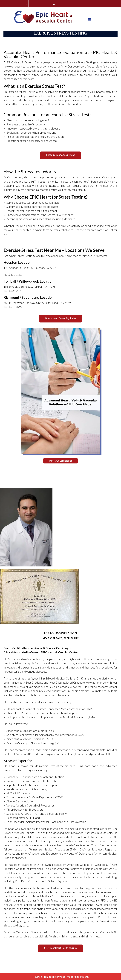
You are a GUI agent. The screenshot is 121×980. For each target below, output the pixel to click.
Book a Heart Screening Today (61, 318)
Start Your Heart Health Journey (61, 948)
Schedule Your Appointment (60, 155)
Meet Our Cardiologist (61, 461)
